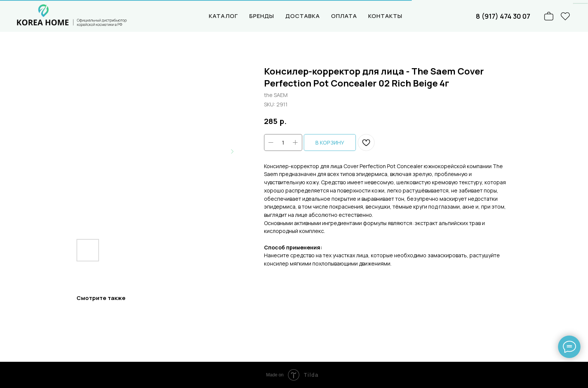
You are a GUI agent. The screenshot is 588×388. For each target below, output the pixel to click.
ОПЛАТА (344, 16)
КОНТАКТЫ (385, 16)
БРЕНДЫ (262, 16)
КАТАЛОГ (223, 16)
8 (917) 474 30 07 (503, 16)
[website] (565, 16)
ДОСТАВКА (303, 16)
